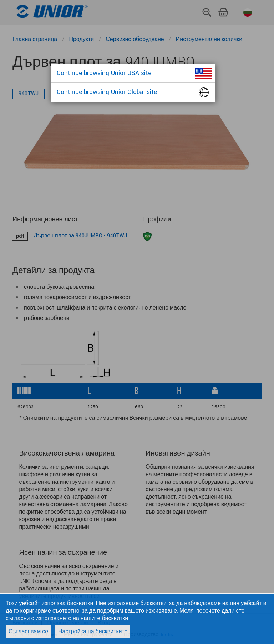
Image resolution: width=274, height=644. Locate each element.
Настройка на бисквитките (93, 632)
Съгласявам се (28, 632)
